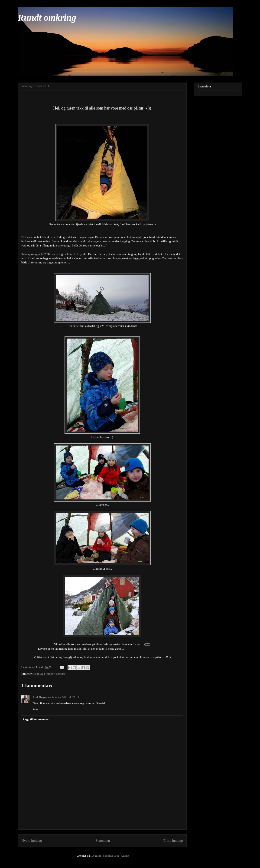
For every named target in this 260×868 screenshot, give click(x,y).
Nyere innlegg (32, 840)
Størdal (61, 674)
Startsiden (103, 840)
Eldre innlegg (173, 840)
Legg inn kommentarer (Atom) (110, 856)
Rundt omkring (47, 18)
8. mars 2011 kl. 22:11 (66, 697)
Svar (35, 709)
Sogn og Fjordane (44, 674)
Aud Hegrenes (42, 697)
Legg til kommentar (36, 719)
